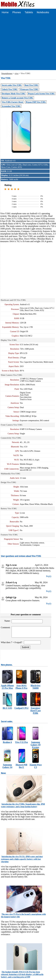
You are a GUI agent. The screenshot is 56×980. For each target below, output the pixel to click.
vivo (17, 73)
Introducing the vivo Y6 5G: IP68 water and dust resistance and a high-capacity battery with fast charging (22, 861)
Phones (17, 12)
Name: (8, 621)
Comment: (6, 627)
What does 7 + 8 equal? (12, 644)
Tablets (29, 12)
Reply (49, 576)
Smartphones (7, 73)
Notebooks (43, 12)
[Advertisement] (26, 44)
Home (5, 12)
